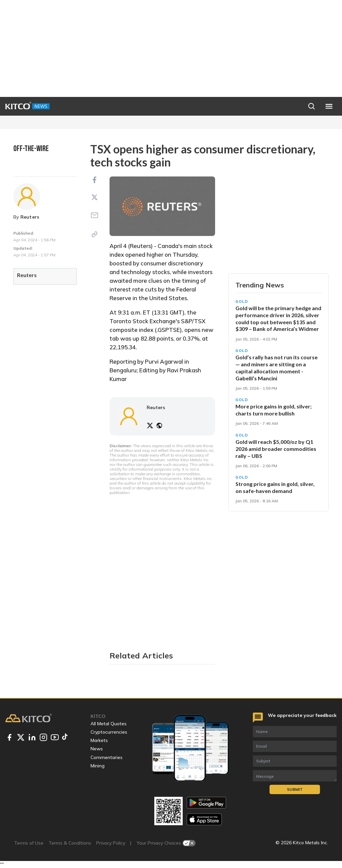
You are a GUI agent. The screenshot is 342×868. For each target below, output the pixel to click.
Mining (98, 766)
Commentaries (107, 757)
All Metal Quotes (109, 724)
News (97, 749)
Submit (295, 789)
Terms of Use (29, 843)
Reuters (30, 217)
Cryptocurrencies (109, 732)
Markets (99, 740)
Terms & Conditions (70, 843)
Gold (242, 301)
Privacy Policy (111, 843)
